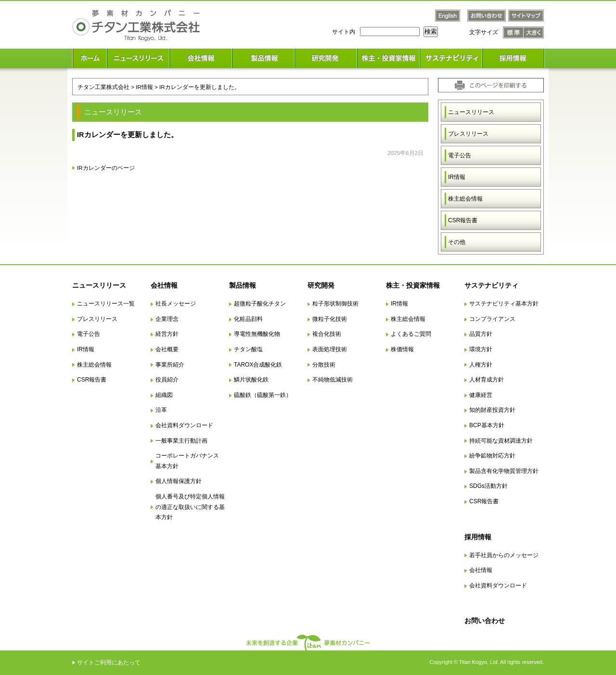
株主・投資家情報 (413, 285)
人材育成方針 (487, 380)
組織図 (164, 395)
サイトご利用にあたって (109, 662)
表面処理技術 (330, 349)
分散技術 (324, 365)
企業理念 (167, 319)
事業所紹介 (170, 365)
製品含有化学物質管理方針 (504, 471)
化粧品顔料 (248, 319)
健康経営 (481, 395)
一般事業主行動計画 (181, 441)
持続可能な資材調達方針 (501, 441)
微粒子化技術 (330, 319)
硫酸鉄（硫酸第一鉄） (263, 395)
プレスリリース (468, 134)
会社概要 (167, 349)
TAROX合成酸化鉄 (258, 365)
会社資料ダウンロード (184, 425)
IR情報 (457, 177)
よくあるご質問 (411, 334)
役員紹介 (167, 380)
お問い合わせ (485, 621)
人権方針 (481, 365)
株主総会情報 (465, 199)
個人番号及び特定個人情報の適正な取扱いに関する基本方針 (190, 507)
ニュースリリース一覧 (106, 304)
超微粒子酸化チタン (260, 304)
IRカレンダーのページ (106, 168)
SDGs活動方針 (488, 486)
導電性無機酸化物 (257, 334)
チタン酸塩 (248, 349)
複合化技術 (327, 334)
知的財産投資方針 (492, 410)
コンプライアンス (492, 319)
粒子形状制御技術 (335, 304)
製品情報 (243, 285)
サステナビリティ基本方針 (504, 304)
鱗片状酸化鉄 (251, 380)
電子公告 (460, 155)
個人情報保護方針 (179, 481)
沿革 (161, 410)
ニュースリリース (471, 112)
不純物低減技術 (333, 380)
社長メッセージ (176, 304)
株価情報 (402, 349)
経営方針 (167, 334)
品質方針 (481, 334)
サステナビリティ (491, 285)
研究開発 (321, 285)
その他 (457, 242)
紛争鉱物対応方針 (492, 456)
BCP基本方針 (487, 425)
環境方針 (481, 349)
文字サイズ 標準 (513, 32)
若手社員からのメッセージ (504, 555)
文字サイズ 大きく (534, 32)
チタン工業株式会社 (103, 87)
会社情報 (164, 285)
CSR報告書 (463, 220)
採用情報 (478, 537)
